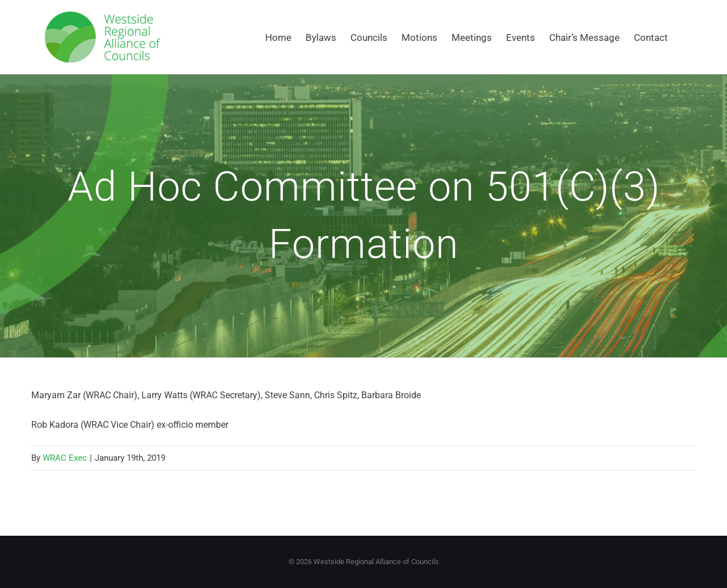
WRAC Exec (65, 458)
